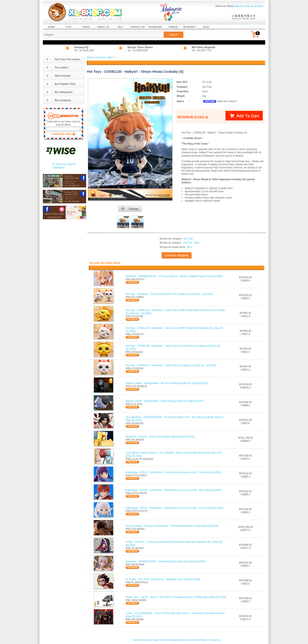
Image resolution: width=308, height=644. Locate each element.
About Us (186, 640)
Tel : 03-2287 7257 (202, 50)
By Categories (59, 92)
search (173, 35)
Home (90, 57)
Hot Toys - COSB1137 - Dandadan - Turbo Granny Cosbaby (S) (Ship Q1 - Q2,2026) (171, 365)
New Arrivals (58, 76)
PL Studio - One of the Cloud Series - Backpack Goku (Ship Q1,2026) (163, 579)
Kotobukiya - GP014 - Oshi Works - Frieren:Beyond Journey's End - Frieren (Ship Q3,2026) (175, 508)
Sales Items (159, 640)
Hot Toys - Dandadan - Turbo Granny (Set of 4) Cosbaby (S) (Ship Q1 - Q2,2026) (169, 294)
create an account (253, 6)
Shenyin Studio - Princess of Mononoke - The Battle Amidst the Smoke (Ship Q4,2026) (172, 526)
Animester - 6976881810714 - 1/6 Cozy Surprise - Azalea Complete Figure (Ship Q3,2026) (174, 276)
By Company (59, 100)
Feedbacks (174, 640)
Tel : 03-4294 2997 (84, 50)
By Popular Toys (61, 84)
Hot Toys (188, 239)
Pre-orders (57, 67)
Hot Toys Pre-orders (63, 59)
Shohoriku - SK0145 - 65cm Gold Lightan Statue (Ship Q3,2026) (160, 437)
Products (146, 640)
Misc (189, 247)
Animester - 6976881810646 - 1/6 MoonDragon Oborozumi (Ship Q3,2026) (166, 561)
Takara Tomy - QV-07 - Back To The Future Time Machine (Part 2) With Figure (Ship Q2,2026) (176, 597)
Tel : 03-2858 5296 (138, 50)
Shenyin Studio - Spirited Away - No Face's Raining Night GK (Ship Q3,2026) (167, 383)
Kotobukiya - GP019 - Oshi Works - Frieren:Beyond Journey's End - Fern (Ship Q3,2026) (173, 472)
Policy (204, 640)
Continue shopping (177, 255)
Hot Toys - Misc (104, 57)
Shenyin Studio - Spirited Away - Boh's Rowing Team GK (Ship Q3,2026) (165, 401)
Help (196, 640)
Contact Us (215, 640)
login (237, 6)
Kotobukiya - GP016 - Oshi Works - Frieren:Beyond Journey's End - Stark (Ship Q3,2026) (174, 490)
